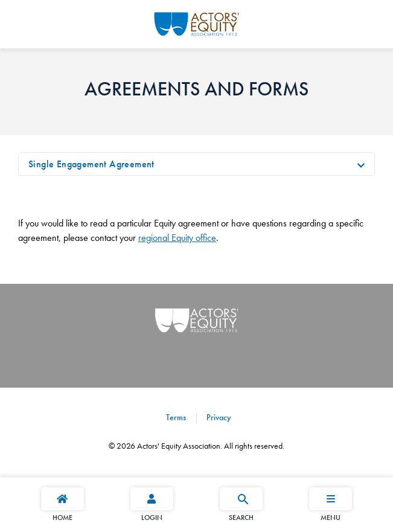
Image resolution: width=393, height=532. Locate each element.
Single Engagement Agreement (91, 164)
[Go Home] (197, 22)
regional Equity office (177, 238)
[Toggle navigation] (361, 164)
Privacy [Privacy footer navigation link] (218, 417)
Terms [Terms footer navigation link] (176, 417)
